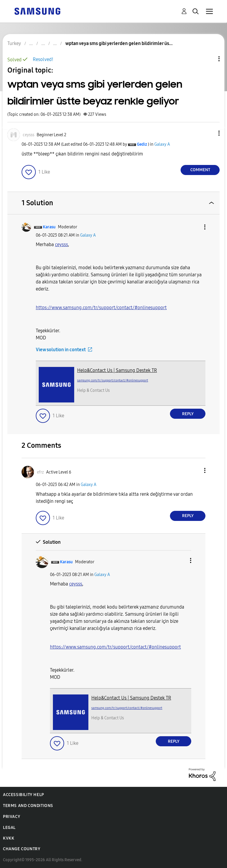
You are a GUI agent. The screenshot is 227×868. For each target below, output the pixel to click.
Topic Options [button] (209, 59)
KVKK (9, 838)
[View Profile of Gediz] (142, 144)
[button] (209, 133)
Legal (9, 828)
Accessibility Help (23, 795)
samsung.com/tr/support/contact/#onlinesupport (113, 380)
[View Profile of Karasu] (49, 227)
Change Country (22, 849)
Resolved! (43, 59)
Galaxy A (162, 144)
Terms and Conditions (28, 806)
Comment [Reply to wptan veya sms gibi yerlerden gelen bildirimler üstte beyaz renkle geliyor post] (200, 170)
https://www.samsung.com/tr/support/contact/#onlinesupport (101, 308)
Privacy (12, 817)
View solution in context (61, 350)
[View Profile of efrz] (40, 472)
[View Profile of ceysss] (29, 135)
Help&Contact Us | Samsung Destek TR (117, 370)
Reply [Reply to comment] (188, 414)
